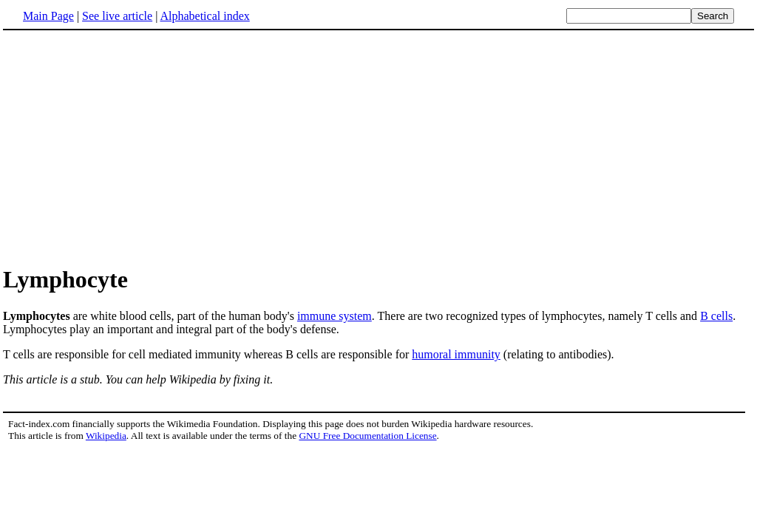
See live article (117, 16)
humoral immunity (456, 354)
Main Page (48, 16)
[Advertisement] (378, 147)
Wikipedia (106, 436)
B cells (716, 316)
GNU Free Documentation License (367, 436)
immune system (335, 316)
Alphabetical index (204, 16)
